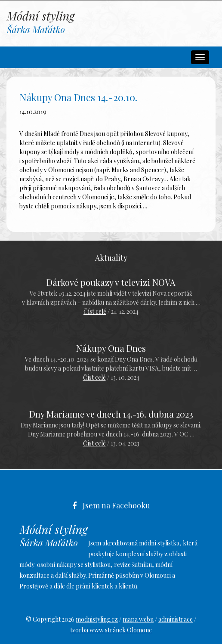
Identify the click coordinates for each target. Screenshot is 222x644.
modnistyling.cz (97, 619)
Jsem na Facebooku (116, 505)
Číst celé (95, 311)
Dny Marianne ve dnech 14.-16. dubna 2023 (111, 414)
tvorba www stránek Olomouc (111, 630)
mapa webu (138, 619)
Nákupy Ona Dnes (111, 348)
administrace (176, 619)
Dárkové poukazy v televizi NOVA (111, 282)
